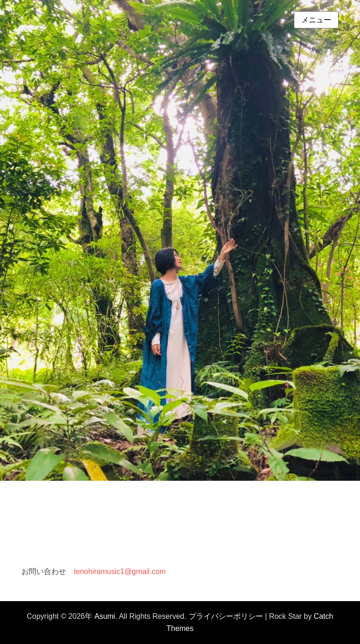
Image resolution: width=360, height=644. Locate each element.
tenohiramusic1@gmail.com (120, 571)
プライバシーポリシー (226, 616)
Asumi (105, 616)
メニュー (316, 20)
